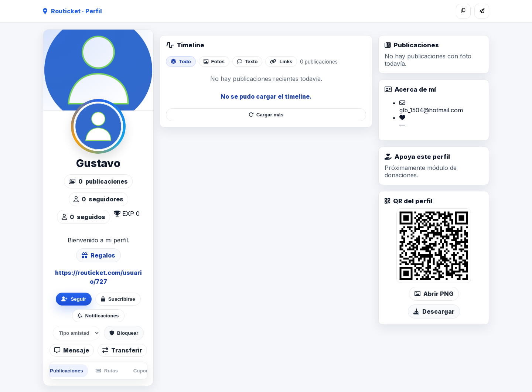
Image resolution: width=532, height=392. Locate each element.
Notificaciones (98, 316)
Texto (248, 62)
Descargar (434, 311)
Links (281, 62)
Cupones (144, 371)
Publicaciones (63, 371)
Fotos (214, 62)
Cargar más (266, 115)
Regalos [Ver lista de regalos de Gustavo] (98, 255)
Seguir (74, 299)
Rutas (107, 371)
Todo (181, 62)
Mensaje (72, 350)
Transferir (122, 350)
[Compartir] (482, 11)
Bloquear (124, 333)
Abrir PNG (434, 294)
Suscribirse (118, 299)
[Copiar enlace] (463, 11)
